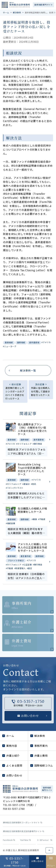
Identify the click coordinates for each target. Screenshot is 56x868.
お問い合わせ (12, 775)
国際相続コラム (42, 765)
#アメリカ (46, 342)
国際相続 (21, 342)
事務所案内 (39, 746)
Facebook (9, 840)
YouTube (25, 840)
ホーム (6, 12)
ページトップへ (49, 850)
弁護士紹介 (11, 756)
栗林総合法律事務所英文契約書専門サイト (24, 831)
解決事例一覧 (28, 370)
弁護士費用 (39, 756)
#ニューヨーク (10, 346)
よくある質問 (12, 765)
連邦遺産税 (34, 342)
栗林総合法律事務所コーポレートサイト (23, 823)
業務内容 (10, 746)
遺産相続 (9, 342)
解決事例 (17, 12)
